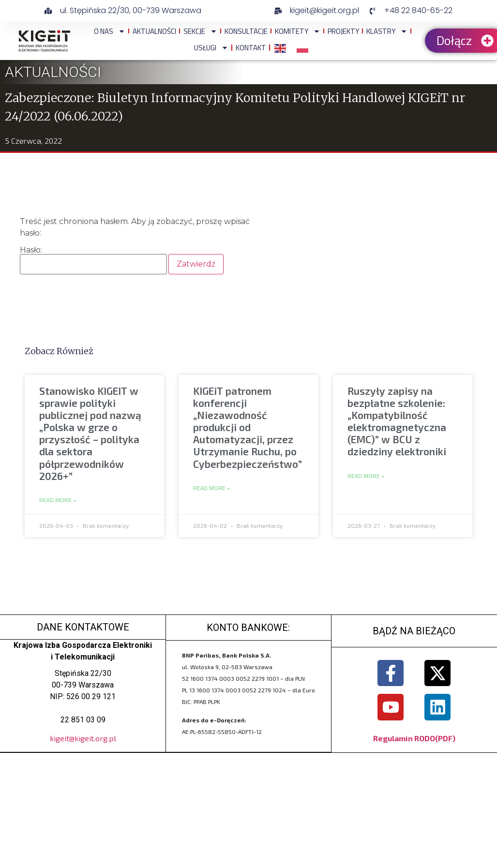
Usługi (211, 48)
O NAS (110, 31)
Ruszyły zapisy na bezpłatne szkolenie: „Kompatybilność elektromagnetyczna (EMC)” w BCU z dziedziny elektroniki (397, 421)
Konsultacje (246, 31)
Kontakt (251, 48)
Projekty (343, 31)
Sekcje (200, 31)
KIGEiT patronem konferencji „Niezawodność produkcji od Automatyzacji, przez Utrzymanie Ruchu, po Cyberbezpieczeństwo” (248, 427)
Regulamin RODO (404, 738)
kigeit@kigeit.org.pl (83, 738)
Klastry (387, 31)
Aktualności (154, 31)
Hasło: (93, 260)
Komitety (298, 31)
